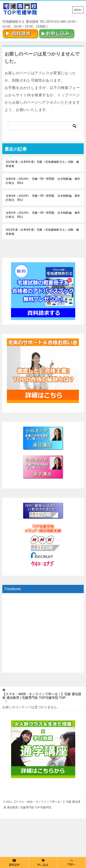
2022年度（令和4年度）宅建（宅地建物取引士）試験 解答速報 (43, 232)
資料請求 (14, 862)
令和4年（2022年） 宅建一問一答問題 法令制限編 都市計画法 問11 (43, 215)
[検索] (43, 126)
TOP (42, 696)
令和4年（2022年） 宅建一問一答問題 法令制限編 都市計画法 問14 (43, 181)
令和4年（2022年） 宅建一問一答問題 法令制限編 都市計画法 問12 (43, 198)
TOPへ (72, 862)
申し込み (43, 862)
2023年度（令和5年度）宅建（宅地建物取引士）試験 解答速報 (43, 164)
